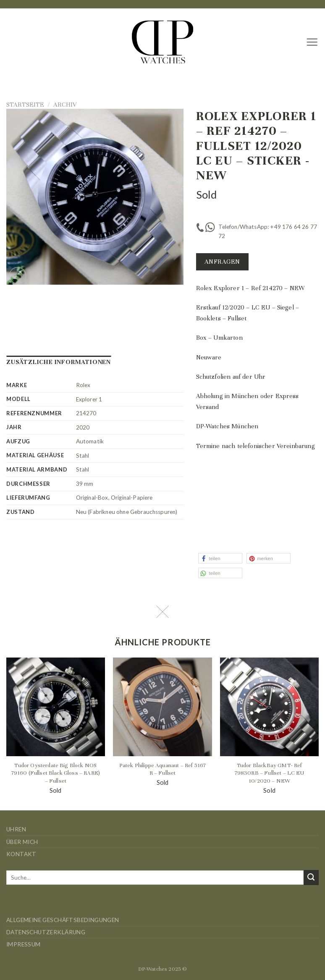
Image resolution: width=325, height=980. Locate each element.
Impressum (24, 944)
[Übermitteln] (311, 878)
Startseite (25, 105)
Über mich (22, 842)
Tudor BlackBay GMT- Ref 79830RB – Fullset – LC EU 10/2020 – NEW (270, 773)
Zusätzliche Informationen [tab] (59, 362)
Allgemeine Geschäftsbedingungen (63, 920)
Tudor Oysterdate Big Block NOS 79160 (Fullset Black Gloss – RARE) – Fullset (56, 773)
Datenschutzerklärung (46, 932)
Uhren (16, 829)
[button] (220, 558)
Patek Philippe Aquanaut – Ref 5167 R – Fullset (162, 769)
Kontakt (21, 854)
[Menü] (312, 42)
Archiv (65, 105)
